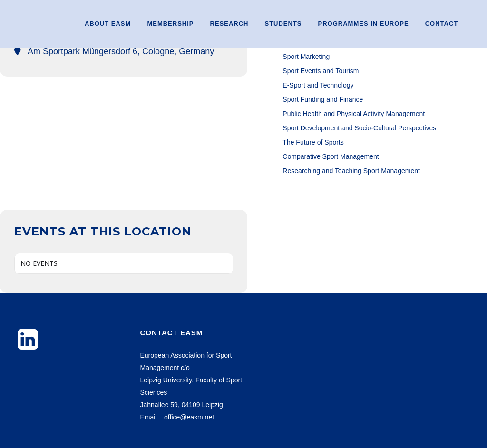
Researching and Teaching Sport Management (351, 171)
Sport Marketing (306, 57)
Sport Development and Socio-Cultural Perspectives (359, 128)
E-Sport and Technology (318, 85)
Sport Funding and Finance (323, 99)
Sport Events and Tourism (321, 71)
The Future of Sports (313, 142)
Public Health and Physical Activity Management (354, 114)
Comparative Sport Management (331, 156)
